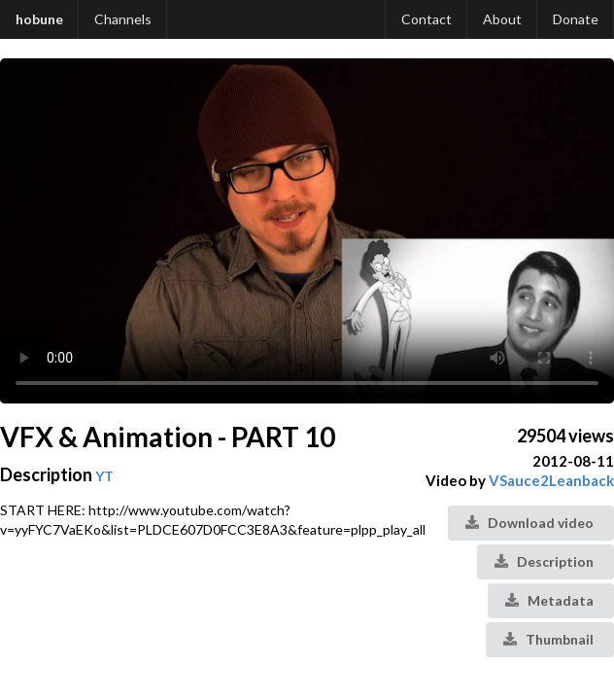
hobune (39, 19)
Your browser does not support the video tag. (307, 231)
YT (104, 476)
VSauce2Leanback (551, 480)
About (502, 19)
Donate (576, 19)
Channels (123, 19)
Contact (426, 19)
